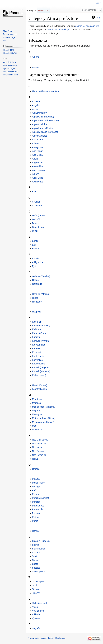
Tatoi (34, 585)
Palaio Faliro (38, 483)
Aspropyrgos (38, 170)
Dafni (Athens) (39, 216)
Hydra (35, 298)
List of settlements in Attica (45, 91)
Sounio (36, 560)
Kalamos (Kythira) (41, 326)
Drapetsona (38, 227)
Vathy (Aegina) (39, 603)
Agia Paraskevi (40, 113)
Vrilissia (36, 614)
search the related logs (58, 30)
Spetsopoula (38, 571)
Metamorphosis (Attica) (44, 418)
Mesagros (37, 414)
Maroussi (37, 403)
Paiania (36, 479)
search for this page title (87, 26)
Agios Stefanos (40, 136)
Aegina (36, 109)
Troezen (36, 593)
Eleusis (36, 249)
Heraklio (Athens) (41, 294)
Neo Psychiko (39, 455)
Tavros (35, 589)
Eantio (35, 241)
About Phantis (47, 638)
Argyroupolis (38, 163)
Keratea (36, 348)
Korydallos (37, 360)
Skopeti (36, 553)
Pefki (35, 490)
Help (98, 17)
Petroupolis (38, 509)
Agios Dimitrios (40, 124)
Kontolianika (38, 356)
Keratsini (36, 352)
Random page (9, 37)
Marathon (37, 399)
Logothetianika (39, 389)
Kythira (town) (39, 375)
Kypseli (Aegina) (40, 367)
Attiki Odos (37, 178)
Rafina (35, 531)
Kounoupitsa (38, 364)
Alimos (35, 143)
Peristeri (36, 502)
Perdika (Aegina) (40, 498)
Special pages (9, 69)
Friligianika (37, 262)
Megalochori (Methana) (44, 407)
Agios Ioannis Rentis (42, 128)
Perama (36, 494)
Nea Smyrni (38, 451)
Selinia (35, 545)
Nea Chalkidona (40, 440)
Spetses (36, 568)
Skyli (34, 556)
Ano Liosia (37, 155)
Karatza (36, 337)
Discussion (43, 10)
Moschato (37, 430)
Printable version (10, 72)
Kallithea (36, 329)
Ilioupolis (36, 312)
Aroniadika (37, 166)
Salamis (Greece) (41, 541)
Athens (36, 57)
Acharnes (37, 101)
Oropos (36, 469)
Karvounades (39, 345)
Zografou (37, 628)
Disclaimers (60, 638)
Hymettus (37, 302)
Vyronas (36, 618)
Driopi (35, 231)
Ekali (34, 245)
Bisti (34, 192)
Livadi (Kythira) (40, 385)
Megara (36, 411)
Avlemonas (38, 182)
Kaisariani (37, 322)
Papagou (37, 487)
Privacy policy (34, 638)
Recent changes (10, 34)
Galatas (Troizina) (41, 276)
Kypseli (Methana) (41, 371)
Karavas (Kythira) (41, 341)
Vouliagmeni (38, 611)
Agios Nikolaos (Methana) (45, 132)
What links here (10, 62)
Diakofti (36, 219)
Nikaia (35, 459)
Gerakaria (37, 284)
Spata (35, 564)
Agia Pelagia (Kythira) (43, 117)
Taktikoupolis (38, 582)
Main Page (8, 31)
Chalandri (37, 206)
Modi (34, 426)
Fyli (34, 266)
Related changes (10, 65)
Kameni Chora (39, 333)
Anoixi (35, 159)
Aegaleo (36, 105)
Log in (98, 3)
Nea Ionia (37, 447)
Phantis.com (8, 50)
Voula (35, 607)
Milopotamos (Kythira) (43, 422)
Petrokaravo (38, 506)
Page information (10, 75)
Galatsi (36, 280)
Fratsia (35, 259)
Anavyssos (37, 147)
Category (31, 10)
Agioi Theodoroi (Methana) (45, 121)
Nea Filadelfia (39, 444)
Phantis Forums (10, 53)
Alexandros (38, 140)
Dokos (35, 223)
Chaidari (36, 202)
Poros (35, 521)
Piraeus (36, 68)
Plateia (35, 517)
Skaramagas (38, 549)
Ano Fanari (37, 151)
